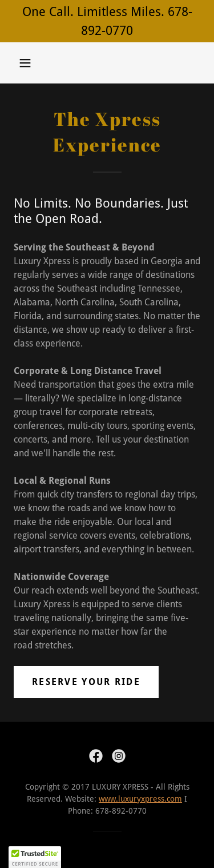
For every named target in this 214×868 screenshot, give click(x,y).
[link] (96, 756)
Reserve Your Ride (86, 682)
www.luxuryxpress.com (140, 799)
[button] (25, 63)
